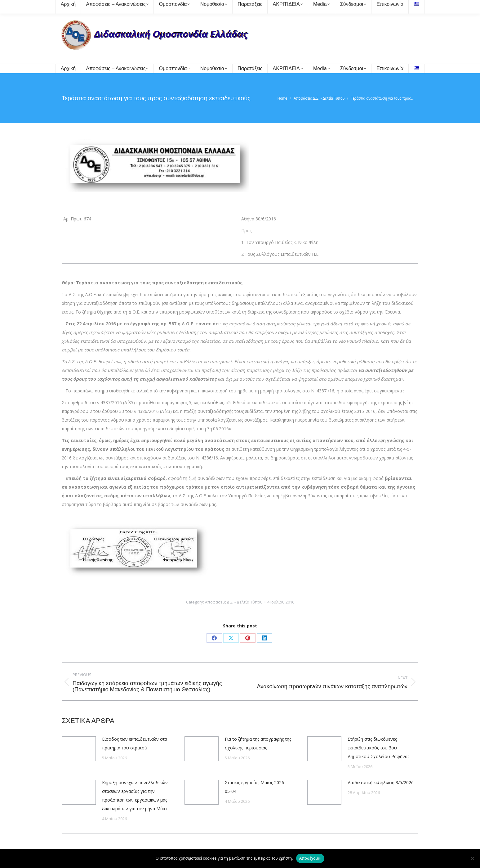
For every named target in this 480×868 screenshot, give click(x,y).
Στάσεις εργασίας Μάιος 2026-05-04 (255, 787)
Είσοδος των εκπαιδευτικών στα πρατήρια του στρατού (135, 743)
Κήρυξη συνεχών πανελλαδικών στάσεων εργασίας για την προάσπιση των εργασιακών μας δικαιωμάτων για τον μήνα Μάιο (135, 796)
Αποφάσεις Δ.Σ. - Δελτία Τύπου (234, 602)
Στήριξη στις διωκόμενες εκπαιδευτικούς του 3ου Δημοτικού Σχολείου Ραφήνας (378, 748)
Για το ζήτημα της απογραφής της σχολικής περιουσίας (258, 743)
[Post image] (79, 749)
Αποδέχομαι (310, 858)
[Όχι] (472, 858)
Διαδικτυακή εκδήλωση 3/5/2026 (381, 782)
